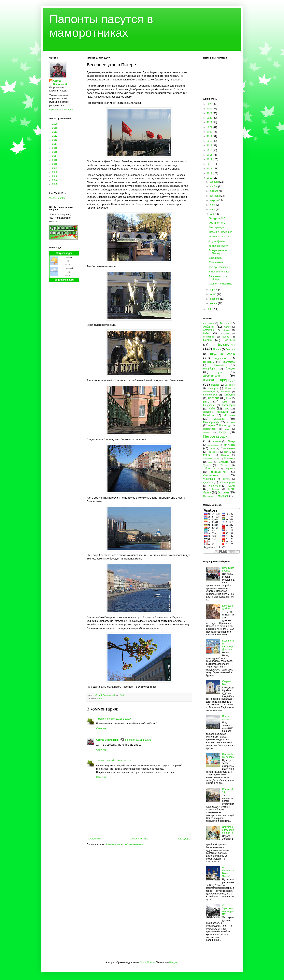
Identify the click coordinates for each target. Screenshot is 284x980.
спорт (211, 462)
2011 (55, 132)
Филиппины (211, 475)
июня (213, 210)
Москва (231, 422)
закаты (215, 385)
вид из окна (222, 353)
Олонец (207, 432)
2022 (55, 172)
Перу (223, 432)
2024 (55, 180)
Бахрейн (225, 333)
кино (206, 402)
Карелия (214, 398)
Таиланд (223, 462)
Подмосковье (213, 445)
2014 (55, 144)
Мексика (219, 419)
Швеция (215, 489)
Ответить (101, 728)
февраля (215, 299)
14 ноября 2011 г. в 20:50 (119, 761)
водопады (220, 358)
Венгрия (230, 349)
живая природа (219, 380)
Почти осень (226, 718)
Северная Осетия (211, 458)
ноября (214, 186)
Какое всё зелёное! (220, 272)
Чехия (231, 486)
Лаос (226, 409)
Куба (212, 408)
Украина (230, 469)
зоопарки (213, 388)
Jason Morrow (147, 962)
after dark (223, 496)
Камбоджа (229, 395)
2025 (55, 184)
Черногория (214, 486)
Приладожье (228, 449)
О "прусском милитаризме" (228, 910)
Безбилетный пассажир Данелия (228, 645)
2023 (55, 176)
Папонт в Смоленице (221, 232)
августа (214, 200)
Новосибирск (210, 429)
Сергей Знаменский (108, 740)
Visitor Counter (57, 198)
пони (212, 449)
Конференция (217, 227)
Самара (225, 455)
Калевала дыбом (228, 607)
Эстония (223, 492)
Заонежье (230, 385)
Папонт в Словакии (220, 237)
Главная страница (139, 839)
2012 (55, 136)
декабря (214, 182)
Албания (209, 327)
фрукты (226, 479)
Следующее (94, 839)
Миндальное (216, 262)
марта (213, 294)
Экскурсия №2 (217, 218)
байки (206, 333)
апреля (214, 290)
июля (213, 205)
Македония (223, 412)
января (214, 303)
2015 (55, 148)
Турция (224, 465)
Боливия (229, 340)
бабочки (226, 330)
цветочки (208, 482)
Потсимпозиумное (228, 569)
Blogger (173, 962)
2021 (55, 168)
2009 (55, 124)
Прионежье (213, 452)
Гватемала (229, 362)
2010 (55, 128)
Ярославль (209, 496)
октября (214, 191)
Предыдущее (183, 839)
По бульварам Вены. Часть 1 (228, 872)
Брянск (217, 349)
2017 (55, 156)
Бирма (207, 340)
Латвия (207, 412)
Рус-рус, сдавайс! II (220, 267)
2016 (55, 152)
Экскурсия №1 (217, 223)
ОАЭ (227, 429)
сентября (215, 196)
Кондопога (209, 405)
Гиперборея (210, 369)
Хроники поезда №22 (221, 284)
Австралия (208, 323)
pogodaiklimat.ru (64, 280)
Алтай (227, 327)
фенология (218, 472)
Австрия (224, 323)
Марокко (229, 415)
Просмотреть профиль (62, 110)
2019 (55, 164)
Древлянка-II (212, 376)
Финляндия (209, 479)
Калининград (210, 395)
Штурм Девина (217, 241)
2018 (55, 160)
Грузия (219, 372)
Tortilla (100, 719)
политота (229, 445)
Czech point (215, 258)
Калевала (226, 392)
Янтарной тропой (219, 246)
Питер (100, 698)
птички (207, 455)
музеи (212, 425)
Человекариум (227, 482)
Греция (230, 368)
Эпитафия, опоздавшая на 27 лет (228, 830)
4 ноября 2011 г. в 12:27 (118, 719)
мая (212, 214)
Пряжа (227, 452)
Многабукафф (211, 422)
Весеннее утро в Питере (218, 278)
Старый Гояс (227, 683)
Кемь (229, 398)
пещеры (216, 441)
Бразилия (226, 344)
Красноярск (228, 405)
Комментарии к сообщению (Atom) (124, 844)
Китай (225, 402)
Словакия (229, 458)
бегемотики (209, 337)
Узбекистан (209, 469)
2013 (55, 140)
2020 (210, 132)
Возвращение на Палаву (218, 252)
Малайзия (209, 415)
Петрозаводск (64, 253)
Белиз (226, 337)
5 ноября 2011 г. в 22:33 (138, 740)
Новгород (225, 425)
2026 (210, 104)
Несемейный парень (228, 756)
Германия (218, 365)
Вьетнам (209, 362)
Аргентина (209, 330)
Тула (206, 465)
